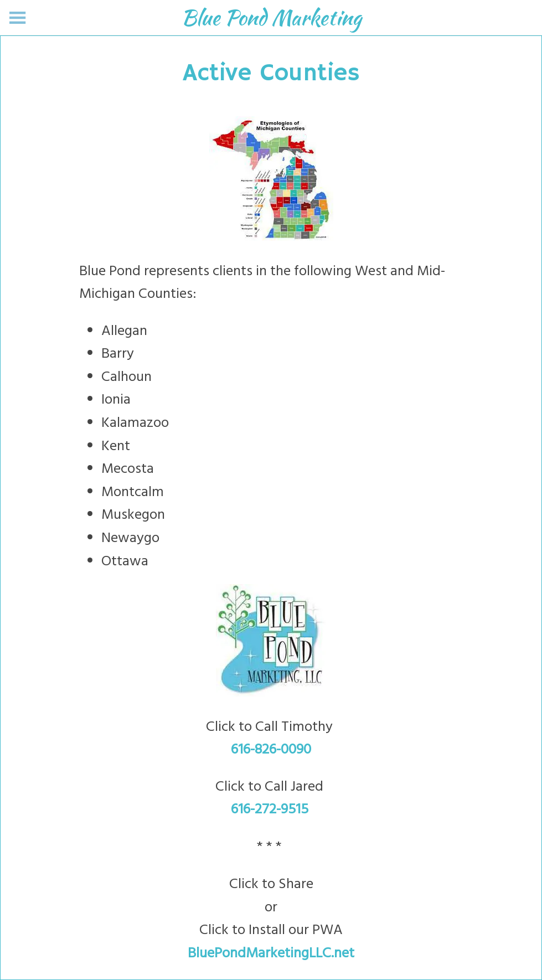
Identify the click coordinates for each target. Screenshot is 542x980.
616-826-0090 (271, 750)
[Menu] (18, 18)
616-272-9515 (271, 810)
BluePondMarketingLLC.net (271, 954)
